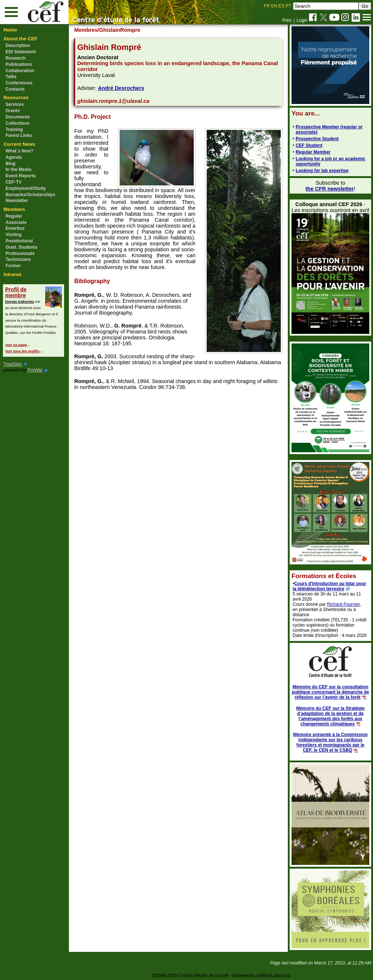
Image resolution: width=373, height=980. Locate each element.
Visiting (14, 235)
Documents (18, 117)
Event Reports (21, 176)
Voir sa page (16, 345)
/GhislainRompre (119, 30)
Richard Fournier (344, 604)
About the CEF (21, 39)
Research (16, 58)
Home (11, 30)
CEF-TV (14, 182)
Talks (11, 77)
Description (18, 46)
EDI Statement (21, 52)
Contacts (15, 89)
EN (274, 6)
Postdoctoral (19, 241)
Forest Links (19, 135)
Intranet (13, 274)
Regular (14, 216)
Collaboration (20, 71)
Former (13, 266)
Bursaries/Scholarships (30, 195)
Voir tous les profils (22, 351)
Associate (16, 222)
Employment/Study (26, 188)
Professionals (20, 254)
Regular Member (313, 152)
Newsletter (17, 201)
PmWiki (35, 370)
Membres (86, 30)
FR (267, 6)
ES (282, 6)
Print (287, 20)
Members (14, 209)
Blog (11, 164)
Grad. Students (21, 247)
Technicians (18, 259)
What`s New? (19, 151)
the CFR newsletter (330, 189)
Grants (13, 111)
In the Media (18, 170)
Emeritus (15, 228)
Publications (19, 64)
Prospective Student (317, 139)
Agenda (14, 157)
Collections (18, 123)
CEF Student (309, 145)
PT (288, 6)
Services (15, 104)
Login (302, 20)
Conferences (19, 83)
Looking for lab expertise (322, 171)
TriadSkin (13, 364)
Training (14, 130)
